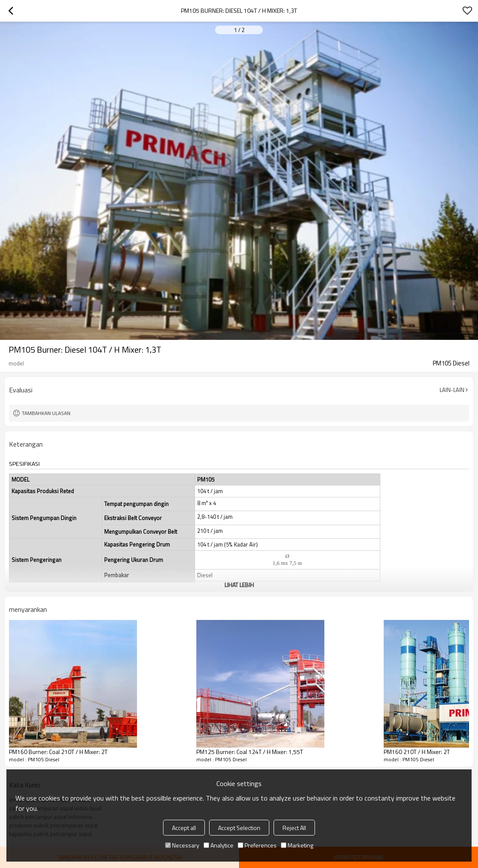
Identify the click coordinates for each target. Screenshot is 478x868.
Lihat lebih (239, 585)
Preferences (257, 845)
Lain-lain (452, 390)
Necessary (182, 845)
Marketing (297, 845)
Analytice (219, 845)
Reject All (294, 828)
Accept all (184, 828)
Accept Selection (239, 828)
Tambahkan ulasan (46, 413)
